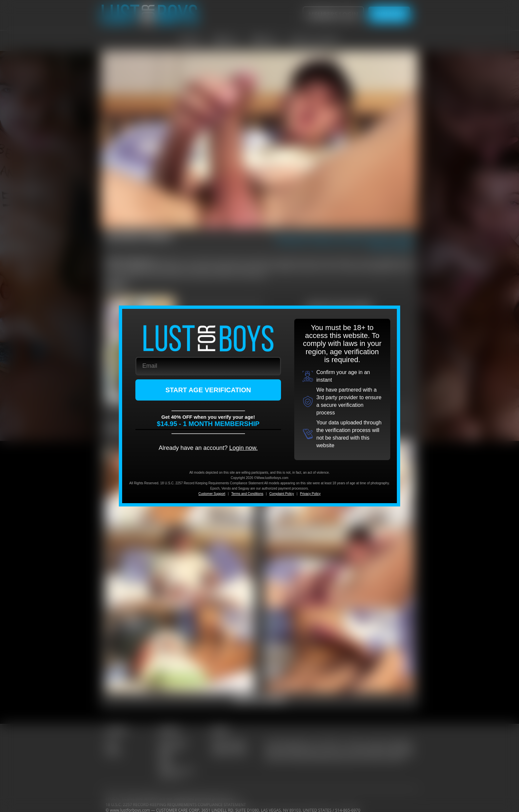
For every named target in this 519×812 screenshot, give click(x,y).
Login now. (243, 448)
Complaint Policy (282, 494)
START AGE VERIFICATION (208, 390)
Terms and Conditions (247, 494)
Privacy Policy (310, 494)
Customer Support (212, 494)
